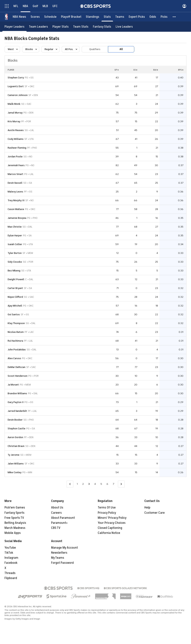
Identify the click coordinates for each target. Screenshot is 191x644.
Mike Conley (15, 472)
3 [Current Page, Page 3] (89, 484)
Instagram (11, 558)
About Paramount (63, 518)
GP (117, 70)
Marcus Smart (15, 174)
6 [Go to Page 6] (107, 484)
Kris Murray (14, 121)
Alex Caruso (14, 358)
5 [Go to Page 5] (101, 484)
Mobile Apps (13, 533)
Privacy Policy (107, 513)
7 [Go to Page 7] (113, 484)
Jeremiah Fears (16, 165)
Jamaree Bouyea (17, 218)
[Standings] (93, 17)
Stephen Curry (16, 78)
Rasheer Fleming (17, 148)
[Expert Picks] (137, 17)
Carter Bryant (15, 288)
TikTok (9, 553)
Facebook (11, 563)
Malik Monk (14, 104)
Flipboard (11, 578)
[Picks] (164, 17)
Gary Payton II (16, 402)
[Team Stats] (81, 27)
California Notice (109, 533)
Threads (10, 573)
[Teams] (120, 17)
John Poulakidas (17, 350)
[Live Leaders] (124, 27)
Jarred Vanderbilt (17, 411)
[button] (174, 17)
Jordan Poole (15, 157)
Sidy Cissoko (15, 262)
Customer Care (155, 513)
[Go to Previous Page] (70, 484)
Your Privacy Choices (112, 523)
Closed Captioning (110, 528)
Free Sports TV (14, 518)
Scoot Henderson (18, 376)
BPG (181, 70)
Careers (56, 513)
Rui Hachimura (15, 341)
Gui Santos (14, 314)
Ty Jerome (14, 455)
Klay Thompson (16, 323)
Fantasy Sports (14, 513)
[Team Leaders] (38, 27)
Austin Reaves (16, 130)
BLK (156, 70)
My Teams (58, 558)
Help (147, 508)
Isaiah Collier (15, 244)
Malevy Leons (15, 192)
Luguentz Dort (16, 86)
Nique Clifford (15, 297)
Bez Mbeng (14, 271)
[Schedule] (50, 17)
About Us (57, 508)
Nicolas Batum (16, 332)
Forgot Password (62, 563)
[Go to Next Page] (121, 484)
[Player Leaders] (14, 27)
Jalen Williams (16, 464)
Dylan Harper (15, 235)
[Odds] (153, 17)
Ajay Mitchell (15, 306)
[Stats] (107, 17)
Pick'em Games (15, 508)
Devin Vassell (15, 183)
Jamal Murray (15, 113)
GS (135, 70)
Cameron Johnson (18, 95)
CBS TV (56, 528)
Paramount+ (59, 523)
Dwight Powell (16, 279)
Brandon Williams (17, 393)
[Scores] (35, 17)
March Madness (15, 528)
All (121, 49)
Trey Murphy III (16, 200)
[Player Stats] (61, 27)
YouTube (10, 548)
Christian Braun (16, 446)
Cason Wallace (16, 209)
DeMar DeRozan (17, 367)
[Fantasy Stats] (102, 27)
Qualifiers (95, 49)
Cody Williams (16, 139)
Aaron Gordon (15, 437)
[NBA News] (19, 17)
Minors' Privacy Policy (112, 518)
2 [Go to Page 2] (83, 484)
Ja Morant (13, 385)
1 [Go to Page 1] (77, 484)
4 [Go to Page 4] (95, 484)
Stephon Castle (17, 428)
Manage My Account (64, 548)
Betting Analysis (15, 523)
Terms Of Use (107, 508)
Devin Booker (15, 420)
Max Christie (15, 227)
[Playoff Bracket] (71, 17)
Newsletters (59, 553)
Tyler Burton (15, 253)
